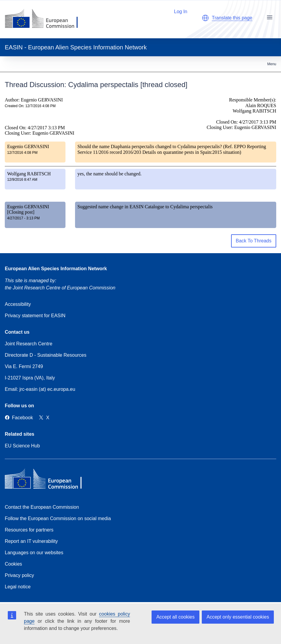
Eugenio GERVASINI (28, 146)
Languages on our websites (34, 553)
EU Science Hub (22, 446)
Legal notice (18, 587)
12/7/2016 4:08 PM (22, 153)
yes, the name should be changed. (110, 174)
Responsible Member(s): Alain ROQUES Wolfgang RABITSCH (253, 105)
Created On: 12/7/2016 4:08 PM (30, 106)
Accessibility (18, 304)
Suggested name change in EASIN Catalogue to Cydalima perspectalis (145, 207)
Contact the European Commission (42, 507)
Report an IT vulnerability (31, 541)
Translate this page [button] (232, 18)
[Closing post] (21, 212)
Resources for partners (29, 530)
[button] (205, 18)
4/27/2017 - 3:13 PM (23, 218)
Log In (178, 11)
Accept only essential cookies (238, 617)
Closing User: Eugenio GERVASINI (40, 133)
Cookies (13, 564)
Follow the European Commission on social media (58, 518)
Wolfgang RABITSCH (29, 174)
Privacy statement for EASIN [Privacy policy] (35, 316)
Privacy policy (19, 575)
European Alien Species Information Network (56, 269)
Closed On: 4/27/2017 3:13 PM (35, 128)
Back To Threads (254, 241)
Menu (272, 64)
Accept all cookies (175, 617)
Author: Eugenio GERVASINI (34, 100)
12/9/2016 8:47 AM (22, 180)
